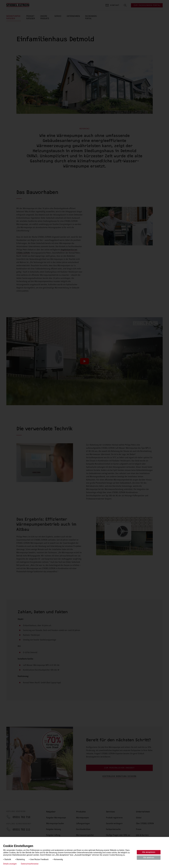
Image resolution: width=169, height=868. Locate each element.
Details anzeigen (10, 864)
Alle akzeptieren (149, 852)
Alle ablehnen (149, 858)
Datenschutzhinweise (30, 864)
